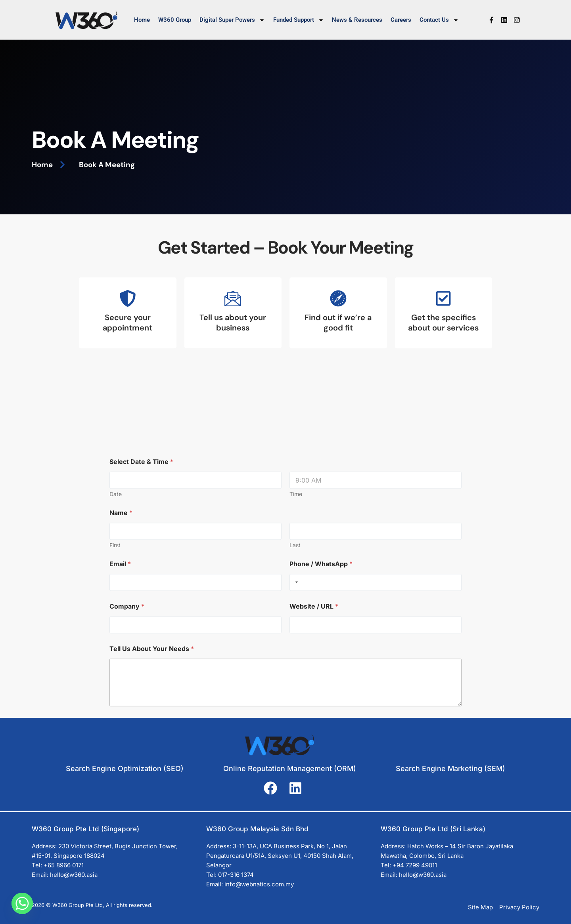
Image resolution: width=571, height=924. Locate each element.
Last (295, 711)
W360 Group (175, 20)
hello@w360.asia (74, 875)
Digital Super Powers (232, 20)
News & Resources (357, 20)
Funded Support (299, 20)
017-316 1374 (236, 875)
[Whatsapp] (22, 903)
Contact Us (439, 20)
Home (142, 20)
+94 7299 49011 (415, 865)
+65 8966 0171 (64, 865)
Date (116, 660)
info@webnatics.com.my (259, 884)
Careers (401, 20)
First (115, 711)
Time (296, 660)
